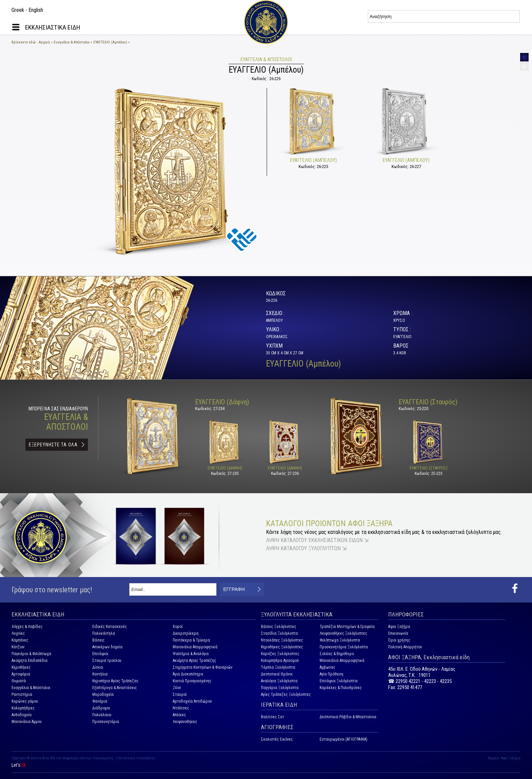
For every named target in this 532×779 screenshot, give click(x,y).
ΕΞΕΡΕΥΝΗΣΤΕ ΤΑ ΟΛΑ (53, 445)
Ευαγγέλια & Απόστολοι (72, 42)
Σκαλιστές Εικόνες (277, 739)
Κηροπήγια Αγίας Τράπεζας (115, 681)
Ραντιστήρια (22, 694)
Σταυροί (180, 694)
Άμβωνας (327, 667)
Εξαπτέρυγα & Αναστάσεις (115, 688)
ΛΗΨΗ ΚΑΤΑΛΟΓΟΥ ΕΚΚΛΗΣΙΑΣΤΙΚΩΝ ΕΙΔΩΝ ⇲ (317, 540)
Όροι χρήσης (399, 640)
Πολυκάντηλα (104, 633)
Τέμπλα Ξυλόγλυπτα (278, 667)
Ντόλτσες (181, 708)
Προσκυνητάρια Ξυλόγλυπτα (344, 647)
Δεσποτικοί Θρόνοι (277, 674)
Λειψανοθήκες (185, 722)
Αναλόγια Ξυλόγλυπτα (279, 681)
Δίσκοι (98, 667)
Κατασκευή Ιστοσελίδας (137, 758)
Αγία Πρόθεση (331, 674)
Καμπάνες (20, 640)
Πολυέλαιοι (102, 715)
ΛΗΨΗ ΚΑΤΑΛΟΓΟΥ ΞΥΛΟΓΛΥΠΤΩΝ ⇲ (306, 548)
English (36, 10)
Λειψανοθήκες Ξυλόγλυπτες (343, 633)
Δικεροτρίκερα (186, 633)
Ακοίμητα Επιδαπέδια (30, 661)
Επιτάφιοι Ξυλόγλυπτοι (339, 681)
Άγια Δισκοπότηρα (188, 674)
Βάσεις (98, 640)
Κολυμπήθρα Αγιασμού (280, 661)
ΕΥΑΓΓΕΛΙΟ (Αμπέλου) (110, 42)
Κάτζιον (18, 647)
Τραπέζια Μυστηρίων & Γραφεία (347, 627)
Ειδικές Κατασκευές (110, 627)
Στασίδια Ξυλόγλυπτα (279, 633)
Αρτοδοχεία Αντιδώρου (192, 701)
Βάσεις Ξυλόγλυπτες (279, 627)
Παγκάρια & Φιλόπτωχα (31, 654)
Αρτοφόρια (21, 674)
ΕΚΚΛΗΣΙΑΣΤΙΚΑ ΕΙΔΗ (53, 27)
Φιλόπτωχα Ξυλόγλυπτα (340, 640)
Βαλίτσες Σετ (272, 717)
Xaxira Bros (40, 758)
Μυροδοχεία (103, 694)
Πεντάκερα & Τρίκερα (191, 640)
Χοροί (178, 627)
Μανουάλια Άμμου (27, 722)
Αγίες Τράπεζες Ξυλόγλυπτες (286, 694)
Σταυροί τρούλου (107, 661)
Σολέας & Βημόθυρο (337, 654)
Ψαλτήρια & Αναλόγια (191, 654)
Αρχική (44, 42)
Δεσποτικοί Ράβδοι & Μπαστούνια (348, 717)
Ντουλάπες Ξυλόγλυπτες (282, 640)
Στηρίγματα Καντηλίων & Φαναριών (203, 667)
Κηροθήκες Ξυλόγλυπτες (282, 647)
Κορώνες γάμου (25, 701)
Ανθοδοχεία (22, 715)
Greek (18, 10)
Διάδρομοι (101, 708)
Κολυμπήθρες (23, 708)
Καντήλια (100, 674)
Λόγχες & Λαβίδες (27, 627)
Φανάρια (100, 701)
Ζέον (177, 688)
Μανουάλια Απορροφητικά (195, 647)
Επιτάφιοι (100, 654)
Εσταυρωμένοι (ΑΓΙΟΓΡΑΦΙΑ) (344, 739)
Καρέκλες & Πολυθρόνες (341, 688)
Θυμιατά (19, 681)
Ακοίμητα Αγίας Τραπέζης (194, 661)
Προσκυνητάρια (106, 722)
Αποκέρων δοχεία (107, 647)
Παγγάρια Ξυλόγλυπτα (280, 688)
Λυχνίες (18, 633)
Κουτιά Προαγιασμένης (192, 681)
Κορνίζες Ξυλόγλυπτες (280, 654)
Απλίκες (179, 715)
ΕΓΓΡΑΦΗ (234, 589)
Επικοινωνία (398, 633)
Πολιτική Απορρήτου (405, 647)
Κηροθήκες (21, 667)
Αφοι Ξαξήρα (399, 627)
